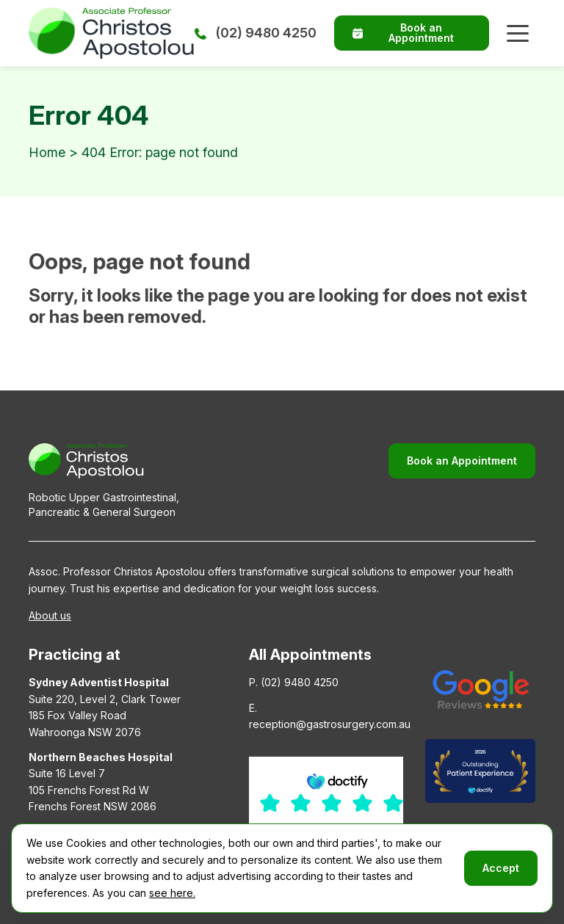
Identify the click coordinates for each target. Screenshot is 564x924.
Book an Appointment (403, 33)
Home (47, 152)
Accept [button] (501, 868)
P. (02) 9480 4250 (294, 682)
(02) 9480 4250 (256, 33)
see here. (172, 893)
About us (50, 615)
